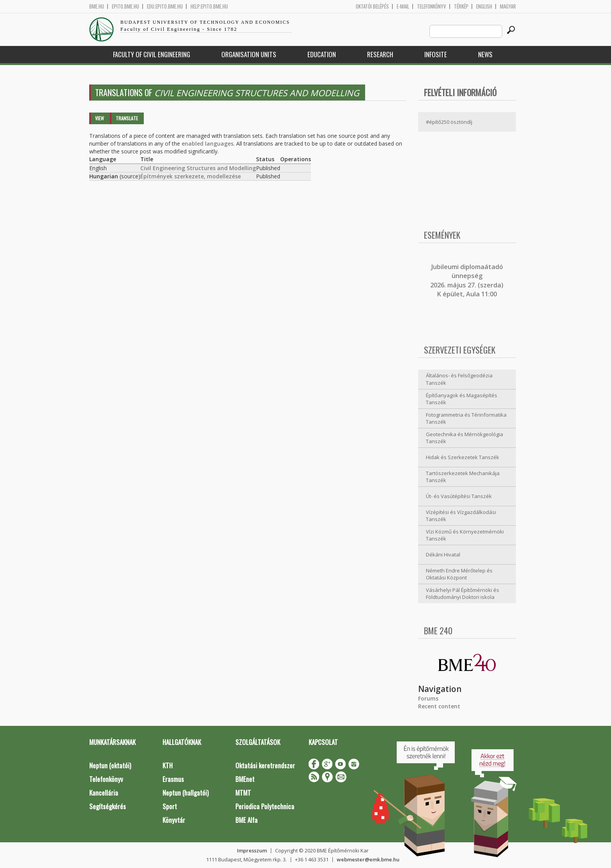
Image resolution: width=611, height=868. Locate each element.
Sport (170, 806)
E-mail (403, 6)
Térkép (461, 6)
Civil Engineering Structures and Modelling (198, 168)
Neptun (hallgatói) (185, 793)
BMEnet (245, 779)
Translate (127, 118)
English (484, 6)
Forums (428, 698)
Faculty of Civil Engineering (152, 54)
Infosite (436, 54)
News (485, 54)
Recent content (439, 706)
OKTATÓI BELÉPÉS (372, 6)
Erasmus (173, 779)
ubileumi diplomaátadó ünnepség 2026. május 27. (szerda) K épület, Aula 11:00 (467, 280)
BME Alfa (246, 820)
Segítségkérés (108, 806)
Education (322, 54)
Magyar (508, 6)
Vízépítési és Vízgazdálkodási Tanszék (461, 516)
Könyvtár (174, 820)
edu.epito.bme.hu (165, 6)
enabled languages (207, 143)
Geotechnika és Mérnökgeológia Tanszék (464, 438)
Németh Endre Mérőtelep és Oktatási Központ (459, 574)
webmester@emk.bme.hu (368, 859)
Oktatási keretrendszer (265, 765)
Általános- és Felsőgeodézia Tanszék (459, 379)
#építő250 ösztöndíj (449, 122)
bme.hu (97, 6)
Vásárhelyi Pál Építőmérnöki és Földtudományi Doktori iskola (463, 594)
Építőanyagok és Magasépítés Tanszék (462, 399)
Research (380, 54)
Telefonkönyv (432, 6)
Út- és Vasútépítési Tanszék (459, 496)
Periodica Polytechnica (265, 806)
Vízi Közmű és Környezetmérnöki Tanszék (465, 535)
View (100, 118)
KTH (168, 765)
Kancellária (104, 793)
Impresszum (252, 850)
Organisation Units (249, 54)
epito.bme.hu (125, 6)
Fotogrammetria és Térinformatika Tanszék (466, 418)
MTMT (243, 793)
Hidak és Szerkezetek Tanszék (463, 457)
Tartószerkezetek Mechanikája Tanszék (463, 477)
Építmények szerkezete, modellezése (191, 176)
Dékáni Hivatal (443, 555)
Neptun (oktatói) (110, 765)
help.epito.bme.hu (209, 6)
